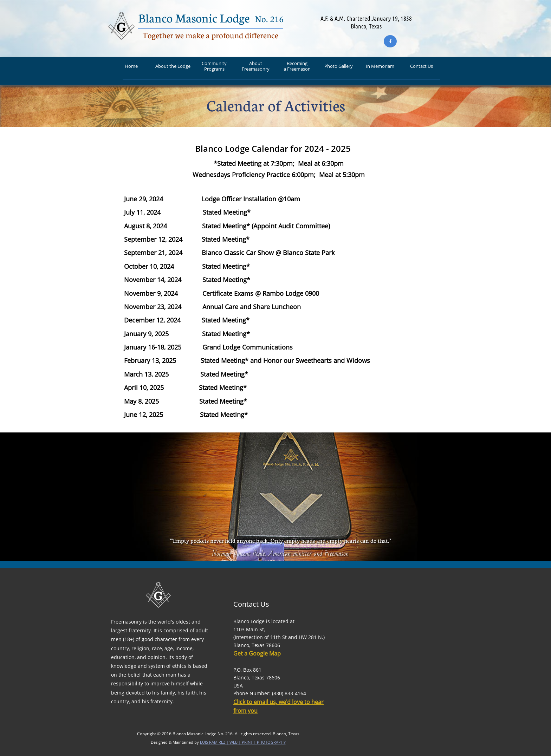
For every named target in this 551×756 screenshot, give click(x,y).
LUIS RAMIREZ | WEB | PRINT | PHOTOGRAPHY (243, 742)
